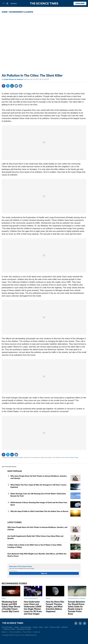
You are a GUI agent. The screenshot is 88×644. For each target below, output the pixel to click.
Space (47, 627)
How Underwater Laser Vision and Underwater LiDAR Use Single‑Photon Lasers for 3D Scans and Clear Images (33, 608)
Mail (21, 86)
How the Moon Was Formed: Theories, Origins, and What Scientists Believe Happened (55, 607)
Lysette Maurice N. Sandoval (13, 79)
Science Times (74, 457)
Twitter (8, 86)
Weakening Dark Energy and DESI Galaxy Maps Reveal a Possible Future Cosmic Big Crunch (11, 607)
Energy (35, 627)
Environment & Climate (24, 629)
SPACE (4, 598)
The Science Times (44, 3)
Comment (16, 86)
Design (17, 627)
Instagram (85, 623)
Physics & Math (55, 627)
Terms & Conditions (15, 632)
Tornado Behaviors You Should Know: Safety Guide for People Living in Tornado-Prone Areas (76, 608)
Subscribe (80, 3)
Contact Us (37, 632)
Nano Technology (26, 627)
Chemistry (65, 627)
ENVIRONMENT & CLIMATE (21, 12)
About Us (5, 632)
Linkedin (12, 86)
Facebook (4, 86)
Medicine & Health (9, 629)
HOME (5, 12)
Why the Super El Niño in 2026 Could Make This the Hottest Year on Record (39, 511)
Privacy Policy (27, 632)
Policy (41, 627)
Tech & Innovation (7, 627)
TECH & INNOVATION (31, 598)
